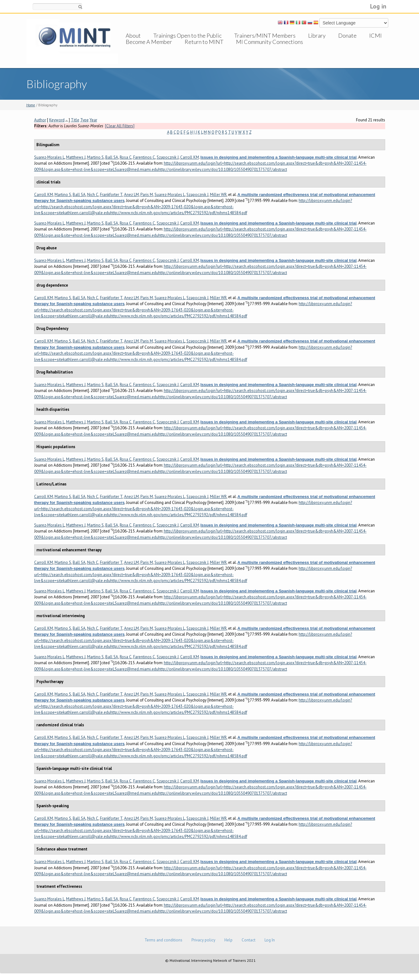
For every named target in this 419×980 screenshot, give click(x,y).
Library (317, 35)
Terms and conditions (163, 940)
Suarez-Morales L (49, 157)
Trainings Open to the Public (187, 35)
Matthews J (76, 157)
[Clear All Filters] (120, 126)
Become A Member (149, 48)
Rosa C (126, 157)
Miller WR (218, 195)
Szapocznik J (168, 157)
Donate (347, 35)
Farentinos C (144, 157)
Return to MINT (204, 48)
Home (31, 105)
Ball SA (112, 157)
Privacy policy (203, 940)
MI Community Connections (270, 48)
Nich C (93, 195)
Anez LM (131, 195)
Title (75, 120)
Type (84, 120)
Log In (270, 940)
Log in (378, 6)
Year (93, 120)
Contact (249, 940)
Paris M (147, 195)
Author (40, 120)
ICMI (375, 35)
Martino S (95, 157)
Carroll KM (190, 157)
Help (228, 940)
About (133, 35)
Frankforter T (111, 195)
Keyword (57, 120)
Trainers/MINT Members (265, 35)
